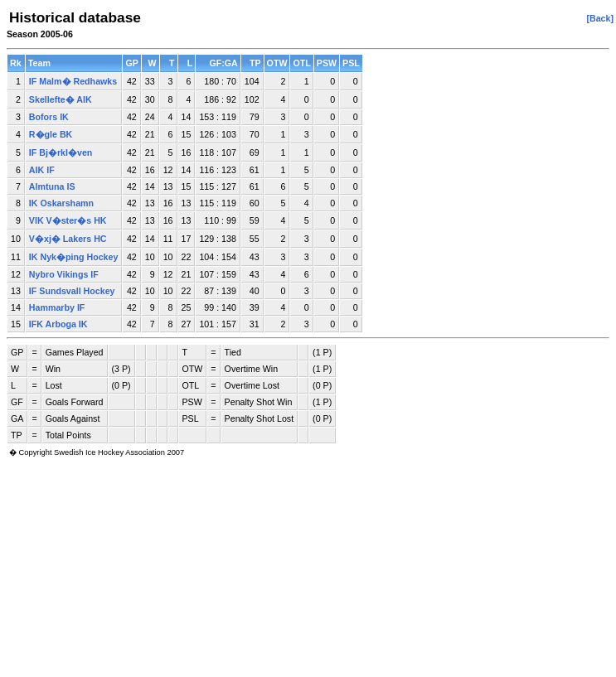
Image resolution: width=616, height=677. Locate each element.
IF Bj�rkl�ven (61, 152)
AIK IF (42, 170)
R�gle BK (51, 134)
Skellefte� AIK (61, 99)
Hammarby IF (57, 307)
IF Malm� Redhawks (73, 81)
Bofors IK (49, 117)
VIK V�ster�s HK (68, 220)
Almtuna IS (52, 186)
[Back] (600, 18)
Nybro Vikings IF (64, 274)
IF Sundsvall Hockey (72, 291)
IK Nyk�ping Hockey (74, 257)
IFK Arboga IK (58, 324)
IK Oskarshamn (61, 203)
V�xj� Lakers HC (68, 239)
